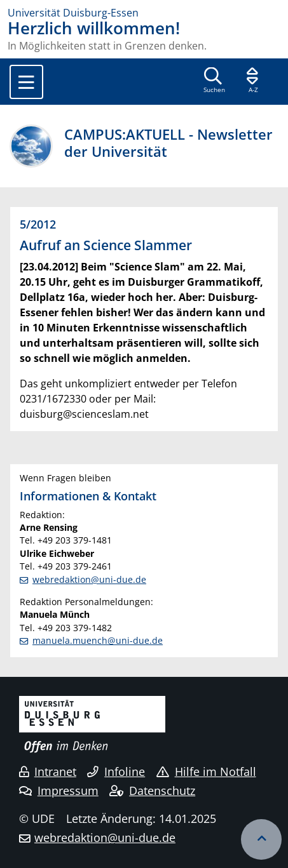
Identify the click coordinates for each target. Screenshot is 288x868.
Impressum (59, 791)
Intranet (48, 771)
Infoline (116, 771)
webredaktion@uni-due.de (89, 579)
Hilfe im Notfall (206, 771)
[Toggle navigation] (26, 82)
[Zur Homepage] (144, 13)
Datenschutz (152, 791)
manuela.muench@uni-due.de (98, 640)
